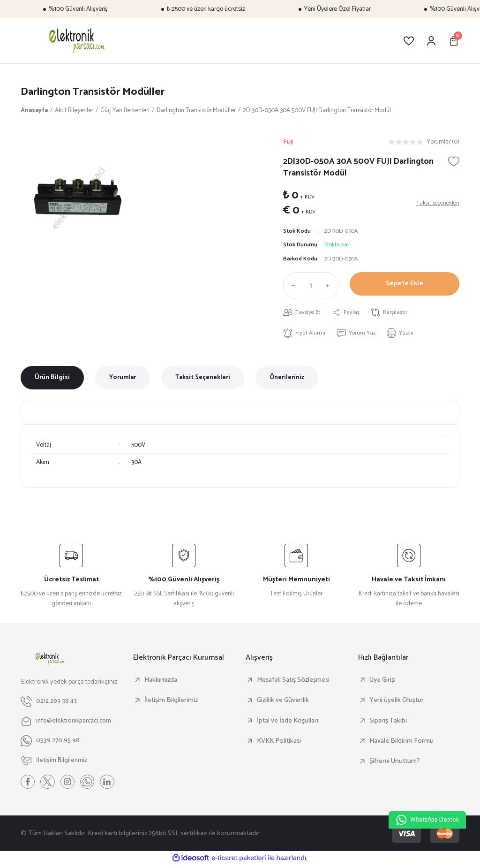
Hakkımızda (161, 682)
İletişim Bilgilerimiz (171, 703)
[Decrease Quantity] (292, 287)
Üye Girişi (382, 682)
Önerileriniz (287, 380)
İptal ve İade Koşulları (288, 723)
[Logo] (75, 41)
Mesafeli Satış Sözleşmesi (293, 682)
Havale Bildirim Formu (401, 743)
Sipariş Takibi (388, 723)
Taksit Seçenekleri (203, 380)
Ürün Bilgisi (52, 380)
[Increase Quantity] (330, 287)
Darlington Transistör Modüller (98, 92)
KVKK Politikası (279, 743)
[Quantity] (311, 287)
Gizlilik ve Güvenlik (283, 703)
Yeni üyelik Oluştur (397, 703)
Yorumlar (123, 380)
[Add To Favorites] (454, 162)
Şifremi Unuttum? (395, 764)
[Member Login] (431, 41)
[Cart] (454, 41)
